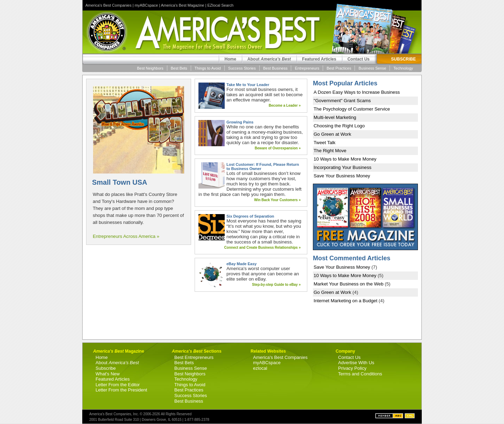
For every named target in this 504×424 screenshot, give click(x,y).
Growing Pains (240, 122)
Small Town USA (120, 182)
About (269, 59)
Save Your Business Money (342, 176)
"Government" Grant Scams (342, 101)
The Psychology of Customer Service (352, 109)
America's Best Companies (108, 5)
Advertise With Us (356, 363)
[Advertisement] (139, 292)
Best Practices (339, 68)
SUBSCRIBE (403, 59)
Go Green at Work (332, 134)
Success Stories (242, 68)
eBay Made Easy (241, 264)
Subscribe (106, 368)
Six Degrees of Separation (250, 216)
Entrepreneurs (307, 68)
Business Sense (372, 68)
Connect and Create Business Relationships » (262, 248)
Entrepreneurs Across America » (126, 236)
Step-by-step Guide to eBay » (276, 285)
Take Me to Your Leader (248, 85)
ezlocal (260, 368)
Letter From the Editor (118, 385)
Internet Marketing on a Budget (345, 301)
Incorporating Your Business (342, 167)
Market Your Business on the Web (349, 284)
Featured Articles (319, 59)
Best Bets (179, 68)
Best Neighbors (150, 68)
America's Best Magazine (183, 5)
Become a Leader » (285, 105)
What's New (108, 374)
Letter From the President (121, 390)
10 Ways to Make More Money (345, 159)
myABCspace (146, 5)
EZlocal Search (220, 5)
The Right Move (330, 151)
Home (230, 59)
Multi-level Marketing (335, 117)
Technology (403, 68)
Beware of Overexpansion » (278, 148)
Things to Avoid (208, 68)
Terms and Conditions (360, 374)
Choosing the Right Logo (339, 126)
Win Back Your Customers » (277, 200)
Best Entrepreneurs (194, 357)
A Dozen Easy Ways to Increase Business (357, 92)
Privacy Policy (352, 368)
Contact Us (359, 59)
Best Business (275, 68)
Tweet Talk (324, 143)
